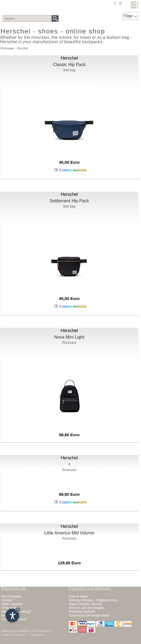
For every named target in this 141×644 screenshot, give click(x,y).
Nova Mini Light (69, 337)
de (120, 4)
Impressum (37, 635)
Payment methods (82, 612)
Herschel (22, 48)
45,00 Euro (69, 162)
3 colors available (70, 170)
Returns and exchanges (86, 608)
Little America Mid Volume (69, 533)
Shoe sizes (9, 608)
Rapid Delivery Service (85, 604)
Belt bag (69, 70)
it (115, 4)
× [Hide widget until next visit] (18, 610)
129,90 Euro (69, 563)
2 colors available (70, 306)
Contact (7, 600)
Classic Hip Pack (69, 65)
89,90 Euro (69, 494)
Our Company (12, 596)
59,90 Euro (69, 435)
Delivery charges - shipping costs (93, 600)
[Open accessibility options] (12, 615)
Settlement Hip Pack (69, 201)
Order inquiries (12, 604)
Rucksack (69, 343)
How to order (78, 596)
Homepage (7, 48)
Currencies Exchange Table (89, 615)
